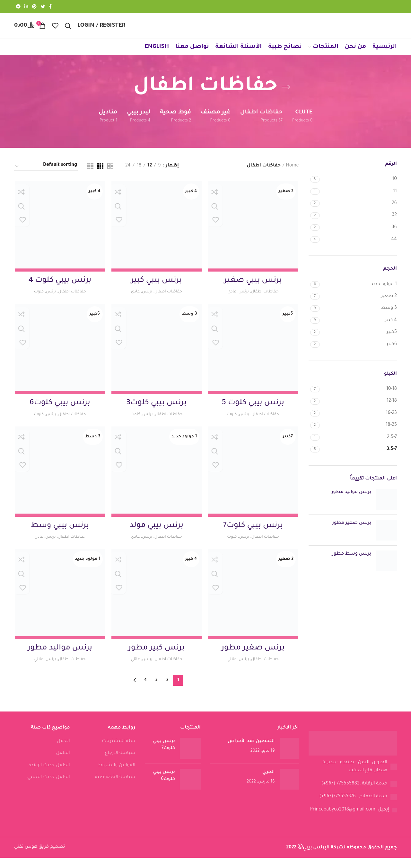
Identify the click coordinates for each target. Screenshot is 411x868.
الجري (269, 783)
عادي (230, 301)
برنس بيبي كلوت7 (253, 536)
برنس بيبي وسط (60, 536)
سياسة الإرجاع (120, 764)
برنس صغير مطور (352, 532)
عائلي (231, 670)
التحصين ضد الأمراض (251, 752)
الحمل (63, 752)
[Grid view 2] (110, 175)
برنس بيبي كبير (156, 290)
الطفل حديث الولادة (49, 776)
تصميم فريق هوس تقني (39, 858)
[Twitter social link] (43, 7)
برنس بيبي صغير (254, 290)
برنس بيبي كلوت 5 (253, 413)
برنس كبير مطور (157, 658)
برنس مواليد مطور (351, 501)
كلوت (36, 301)
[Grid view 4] (90, 175)
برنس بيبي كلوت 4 (59, 290)
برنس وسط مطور (352, 563)
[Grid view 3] (100, 175)
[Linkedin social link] (26, 7)
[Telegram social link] (18, 7)
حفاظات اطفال (266, 301)
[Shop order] (46, 175)
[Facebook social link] (50, 7)
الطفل (63, 764)
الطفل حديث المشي (49, 788)
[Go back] (286, 96)
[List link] (353, 777)
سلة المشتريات (118, 752)
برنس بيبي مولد (156, 536)
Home (292, 174)
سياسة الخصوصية (115, 788)
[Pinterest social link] (34, 7)
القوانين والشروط (117, 776)
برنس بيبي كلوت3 (156, 413)
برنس (243, 301)
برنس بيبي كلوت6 (59, 413)
